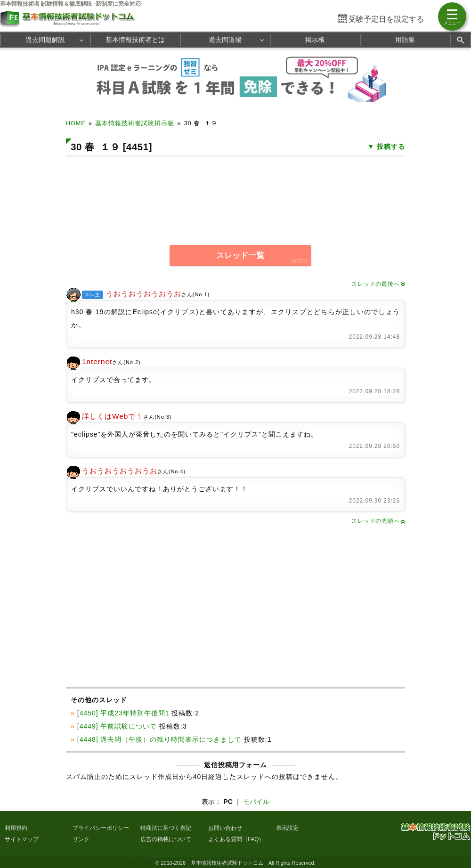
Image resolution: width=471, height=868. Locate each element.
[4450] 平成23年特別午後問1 (123, 713)
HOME (76, 123)
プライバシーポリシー (101, 828)
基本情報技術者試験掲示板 (135, 123)
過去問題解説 (45, 40)
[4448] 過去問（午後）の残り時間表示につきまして (159, 739)
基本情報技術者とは (135, 40)
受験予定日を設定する (386, 19)
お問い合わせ (225, 828)
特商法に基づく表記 (166, 828)
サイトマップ (22, 839)
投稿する (391, 146)
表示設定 (287, 828)
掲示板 (315, 40)
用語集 (405, 40)
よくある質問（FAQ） (236, 839)
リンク (81, 839)
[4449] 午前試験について (117, 726)
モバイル (256, 802)
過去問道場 (225, 40)
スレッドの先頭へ (378, 521)
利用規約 (16, 828)
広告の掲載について (166, 839)
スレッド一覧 (240, 256)
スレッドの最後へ (378, 284)
